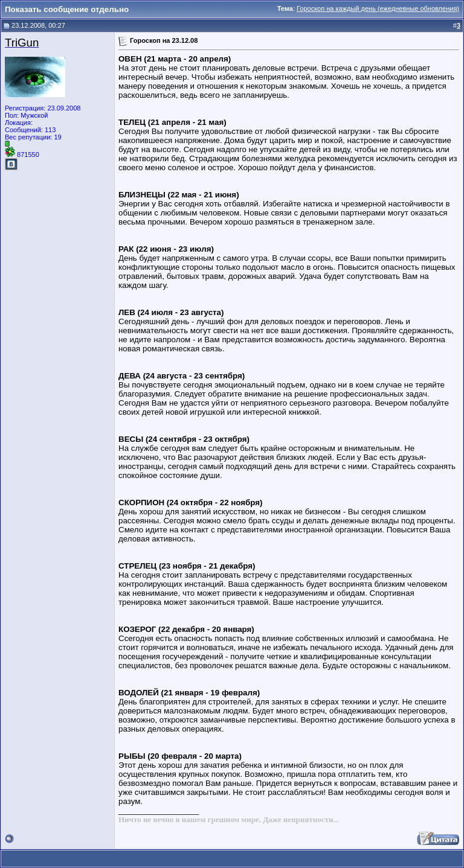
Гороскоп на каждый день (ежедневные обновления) (378, 8)
